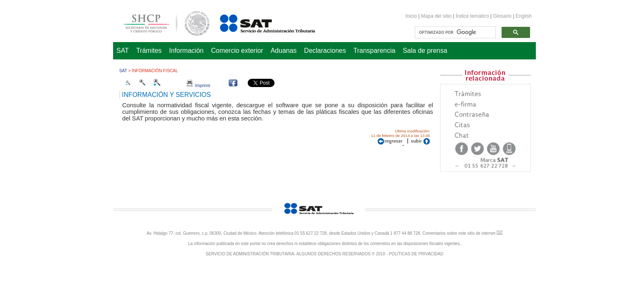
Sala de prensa (425, 51)
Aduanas (283, 51)
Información (187, 51)
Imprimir (199, 86)
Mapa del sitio (437, 16)
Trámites (149, 51)
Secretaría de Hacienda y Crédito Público (160, 22)
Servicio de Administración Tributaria (258, 22)
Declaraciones (325, 51)
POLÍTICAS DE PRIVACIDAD (416, 254)
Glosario (502, 16)
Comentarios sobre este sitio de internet (459, 233)
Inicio (411, 16)
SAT (123, 51)
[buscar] (455, 33)
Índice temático (472, 16)
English (524, 16)
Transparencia (374, 51)
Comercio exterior (237, 51)
